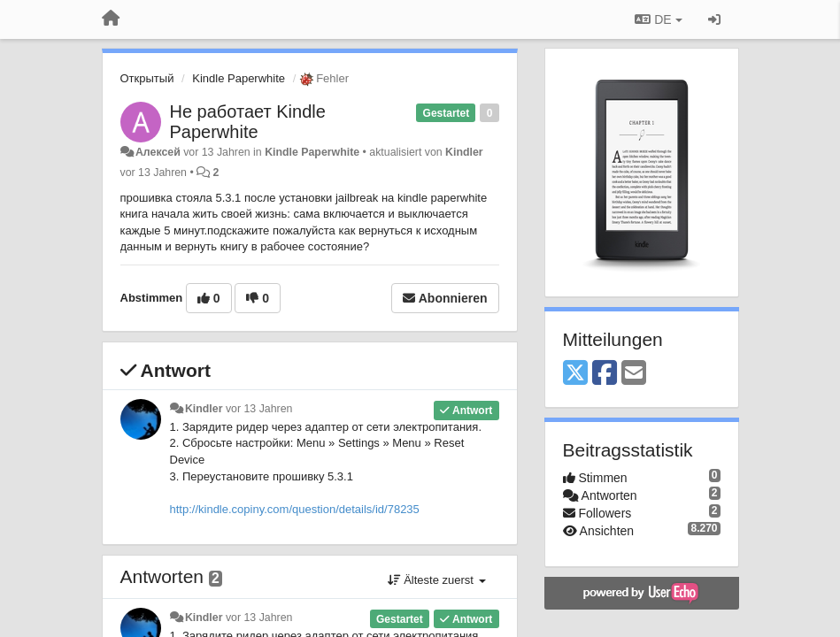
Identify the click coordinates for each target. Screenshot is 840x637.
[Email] (634, 374)
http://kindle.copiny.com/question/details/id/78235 (295, 509)
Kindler (464, 152)
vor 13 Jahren (259, 409)
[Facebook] (605, 374)
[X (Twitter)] (575, 374)
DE (658, 19)
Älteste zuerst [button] (437, 580)
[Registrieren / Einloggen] (714, 19)
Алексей (158, 152)
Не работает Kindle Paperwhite (248, 122)
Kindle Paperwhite (239, 78)
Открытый (147, 78)
